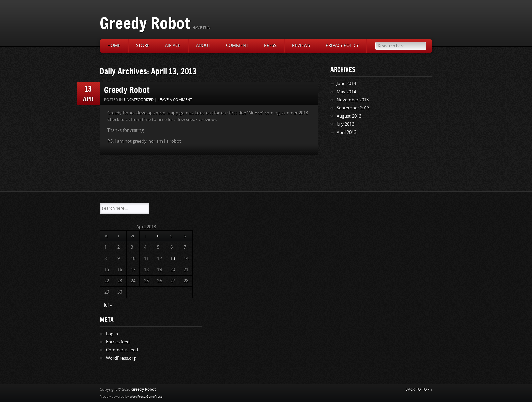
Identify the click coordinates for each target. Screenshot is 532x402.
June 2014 (346, 84)
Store (143, 46)
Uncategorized (139, 100)
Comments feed (122, 350)
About (203, 46)
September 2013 (353, 108)
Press (270, 46)
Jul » (108, 305)
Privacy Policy (342, 46)
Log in (112, 334)
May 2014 (346, 92)
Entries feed (118, 342)
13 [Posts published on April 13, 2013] (173, 258)
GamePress (154, 397)
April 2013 (346, 132)
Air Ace (173, 46)
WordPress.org (121, 358)
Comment (237, 46)
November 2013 (353, 100)
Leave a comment (175, 100)
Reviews (301, 46)
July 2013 (345, 124)
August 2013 (349, 116)
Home (114, 46)
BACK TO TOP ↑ (419, 390)
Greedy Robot (145, 23)
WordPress (137, 397)
